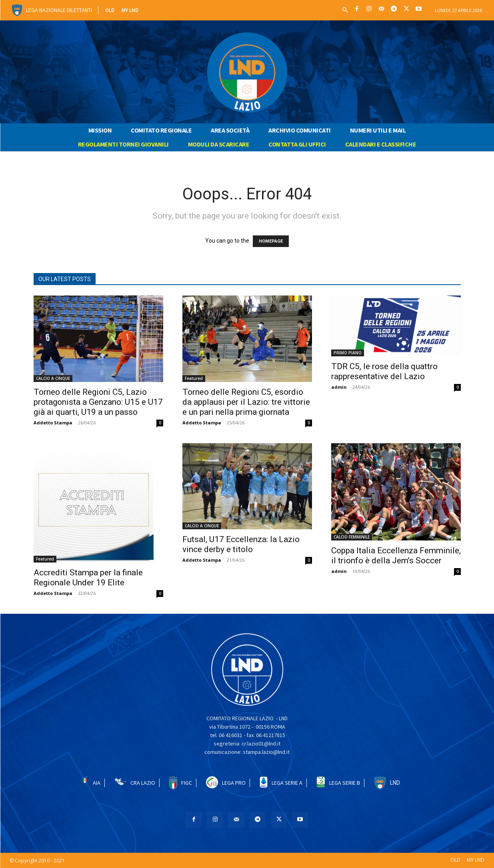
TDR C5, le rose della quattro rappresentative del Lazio (384, 371)
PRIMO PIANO (348, 353)
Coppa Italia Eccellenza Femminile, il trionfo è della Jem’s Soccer (396, 556)
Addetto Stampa (53, 423)
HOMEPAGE (271, 241)
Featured (194, 378)
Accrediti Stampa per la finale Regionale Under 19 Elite (88, 578)
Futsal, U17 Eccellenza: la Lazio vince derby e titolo (241, 544)
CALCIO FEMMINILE (352, 537)
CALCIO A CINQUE (53, 378)
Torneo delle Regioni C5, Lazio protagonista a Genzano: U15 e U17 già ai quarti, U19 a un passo (98, 402)
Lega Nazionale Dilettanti (59, 10)
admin (339, 387)
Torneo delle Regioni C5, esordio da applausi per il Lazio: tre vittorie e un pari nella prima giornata (246, 402)
